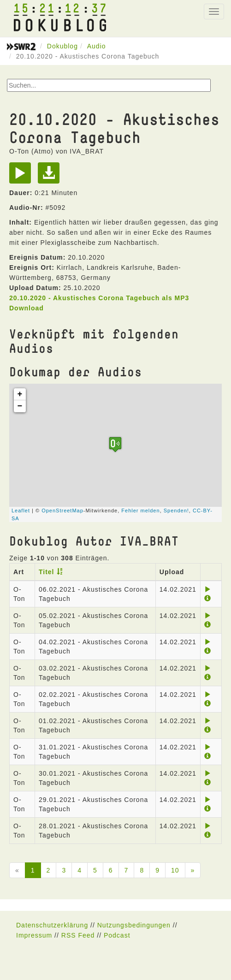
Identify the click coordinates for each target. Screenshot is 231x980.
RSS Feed (78, 935)
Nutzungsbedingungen (134, 925)
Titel (47, 572)
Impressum (34, 935)
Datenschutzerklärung (52, 925)
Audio (97, 46)
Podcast (117, 935)
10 (175, 870)
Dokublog (62, 46)
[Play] (22, 176)
